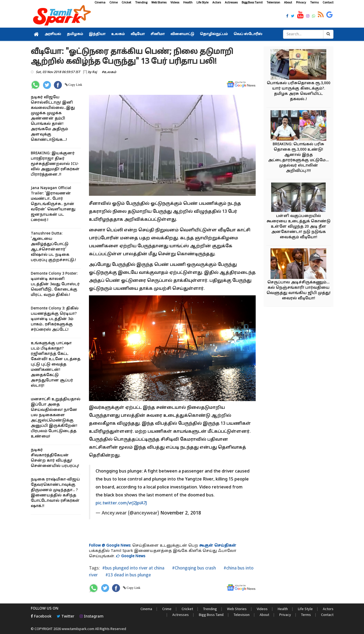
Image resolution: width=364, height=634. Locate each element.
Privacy (301, 2)
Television (273, 2)
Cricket (126, 2)
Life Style (202, 2)
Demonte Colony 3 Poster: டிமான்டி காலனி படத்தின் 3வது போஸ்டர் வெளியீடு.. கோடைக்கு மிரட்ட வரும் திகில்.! (55, 284)
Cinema (100, 2)
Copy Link (75, 85)
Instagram (92, 617)
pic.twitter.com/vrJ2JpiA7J (121, 503)
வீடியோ (138, 34)
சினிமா (158, 34)
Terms (314, 2)
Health (188, 2)
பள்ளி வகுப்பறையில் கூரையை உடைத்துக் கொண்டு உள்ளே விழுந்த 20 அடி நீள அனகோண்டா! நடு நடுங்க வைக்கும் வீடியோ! (299, 227)
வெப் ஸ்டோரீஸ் (248, 34)
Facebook (41, 617)
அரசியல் (53, 34)
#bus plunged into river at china (133, 568)
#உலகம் (109, 72)
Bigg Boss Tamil (252, 2)
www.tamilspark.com (78, 629)
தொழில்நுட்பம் (214, 34)
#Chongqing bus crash (193, 568)
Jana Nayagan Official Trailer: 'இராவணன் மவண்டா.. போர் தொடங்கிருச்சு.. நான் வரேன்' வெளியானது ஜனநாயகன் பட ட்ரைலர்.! (53, 204)
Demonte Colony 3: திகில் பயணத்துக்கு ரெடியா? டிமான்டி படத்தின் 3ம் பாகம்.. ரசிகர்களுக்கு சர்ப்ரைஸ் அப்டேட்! (55, 319)
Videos (175, 2)
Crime (114, 2)
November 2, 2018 (181, 513)
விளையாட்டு (182, 34)
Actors (217, 2)
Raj (95, 72)
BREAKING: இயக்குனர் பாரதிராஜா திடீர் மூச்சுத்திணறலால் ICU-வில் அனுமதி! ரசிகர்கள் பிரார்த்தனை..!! (55, 164)
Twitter (66, 617)
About (288, 2)
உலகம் (118, 34)
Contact (328, 2)
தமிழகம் (75, 34)
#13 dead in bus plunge (128, 575)
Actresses (231, 2)
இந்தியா (97, 34)
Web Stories (159, 2)
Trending (141, 2)
